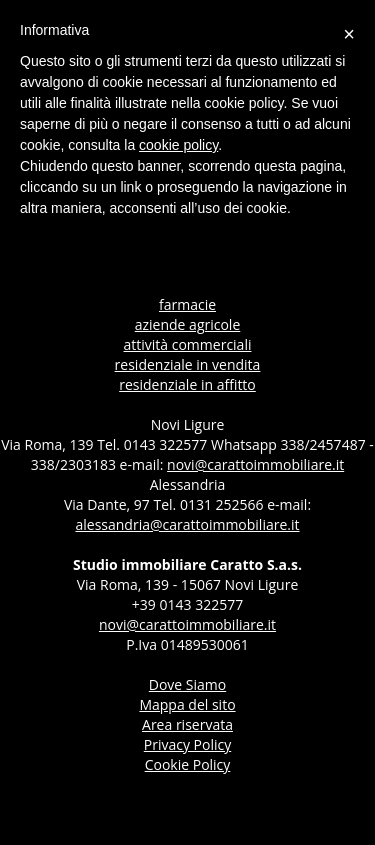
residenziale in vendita (188, 364)
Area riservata (187, 724)
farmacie (187, 304)
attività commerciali (188, 344)
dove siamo (187, 684)
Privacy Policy (187, 744)
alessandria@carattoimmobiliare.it (187, 524)
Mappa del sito (187, 704)
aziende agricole (188, 324)
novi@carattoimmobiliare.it (255, 464)
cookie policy (178, 145)
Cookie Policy (188, 764)
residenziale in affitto (187, 384)
